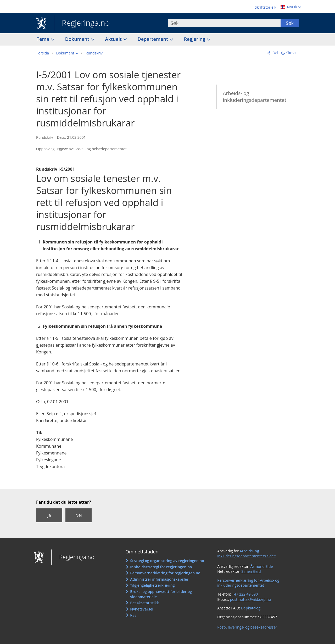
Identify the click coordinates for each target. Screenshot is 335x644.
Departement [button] (153, 39)
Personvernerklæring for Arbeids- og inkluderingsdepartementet (248, 583)
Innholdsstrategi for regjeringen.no (161, 567)
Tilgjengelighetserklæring (152, 585)
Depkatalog (251, 608)
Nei (78, 515)
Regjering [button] (195, 39)
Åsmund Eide (262, 566)
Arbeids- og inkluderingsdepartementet (255, 97)
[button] (67, 53)
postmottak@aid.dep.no (250, 599)
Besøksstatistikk (144, 603)
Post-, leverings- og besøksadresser (247, 627)
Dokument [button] (78, 39)
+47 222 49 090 (245, 594)
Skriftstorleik (266, 7)
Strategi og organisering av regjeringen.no (167, 561)
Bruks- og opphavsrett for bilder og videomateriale (161, 594)
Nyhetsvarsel (142, 609)
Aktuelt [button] (114, 39)
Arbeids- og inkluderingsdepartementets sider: (247, 554)
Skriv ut (293, 53)
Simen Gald (251, 571)
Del (275, 53)
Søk (290, 23)
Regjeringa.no (82, 23)
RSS (133, 615)
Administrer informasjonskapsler (159, 579)
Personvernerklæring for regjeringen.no (165, 573)
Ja (49, 515)
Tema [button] (44, 39)
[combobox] (224, 23)
